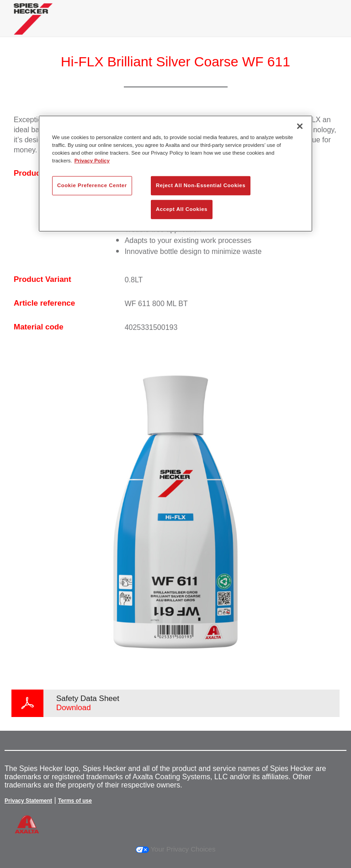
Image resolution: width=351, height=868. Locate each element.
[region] (175, 173)
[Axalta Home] (33, 26)
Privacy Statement (28, 801)
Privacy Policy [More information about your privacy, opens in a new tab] (92, 161)
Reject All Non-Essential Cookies (201, 185)
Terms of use (75, 801)
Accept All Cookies (182, 209)
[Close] (300, 126)
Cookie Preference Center (92, 185)
